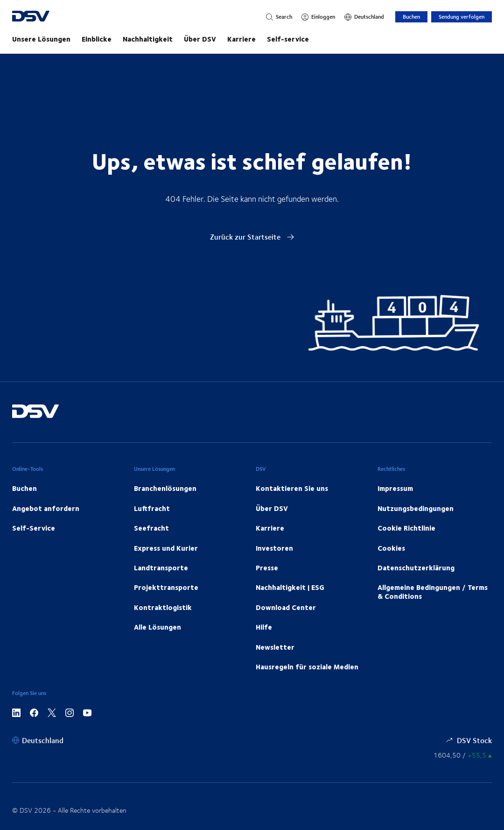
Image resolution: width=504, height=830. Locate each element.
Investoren (274, 548)
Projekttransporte (166, 587)
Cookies (391, 548)
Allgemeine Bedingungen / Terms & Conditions (433, 591)
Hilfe (264, 627)
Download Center (286, 607)
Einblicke (97, 39)
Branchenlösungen (165, 488)
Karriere (241, 39)
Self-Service (34, 528)
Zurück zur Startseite (252, 237)
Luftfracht (152, 508)
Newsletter (275, 647)
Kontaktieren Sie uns (292, 488)
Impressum (395, 488)
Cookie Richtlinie (406, 528)
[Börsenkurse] (463, 755)
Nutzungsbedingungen (416, 508)
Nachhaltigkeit (148, 39)
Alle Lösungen (157, 627)
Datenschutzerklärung (416, 568)
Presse (267, 568)
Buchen (411, 17)
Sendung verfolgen (462, 17)
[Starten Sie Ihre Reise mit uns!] (252, 39)
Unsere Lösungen (41, 39)
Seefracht (151, 528)
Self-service (288, 39)
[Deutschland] (364, 17)
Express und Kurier (166, 548)
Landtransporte (161, 568)
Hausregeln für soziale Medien (307, 667)
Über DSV (200, 39)
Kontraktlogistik (163, 607)
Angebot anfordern (46, 508)
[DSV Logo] (36, 17)
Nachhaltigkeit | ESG (290, 587)
